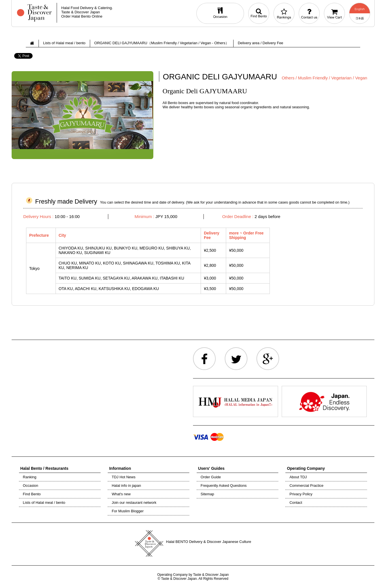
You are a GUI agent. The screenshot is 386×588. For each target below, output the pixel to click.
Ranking (30, 477)
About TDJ (298, 477)
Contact (296, 503)
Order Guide (211, 477)
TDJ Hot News (124, 477)
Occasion (31, 486)
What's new (121, 494)
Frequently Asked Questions (224, 486)
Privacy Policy (301, 494)
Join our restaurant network (134, 503)
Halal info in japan (126, 486)
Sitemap (207, 494)
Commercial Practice (306, 486)
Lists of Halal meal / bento (44, 503)
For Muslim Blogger (128, 511)
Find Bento (32, 494)
